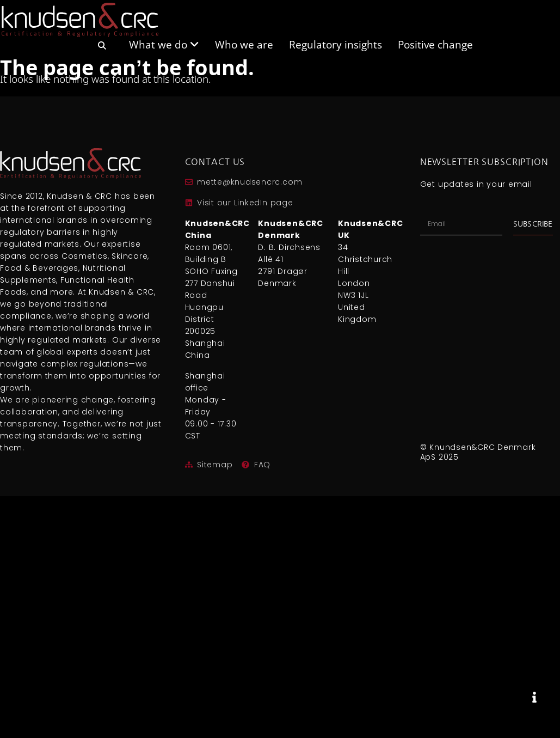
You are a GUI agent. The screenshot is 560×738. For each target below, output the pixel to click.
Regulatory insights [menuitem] (336, 44)
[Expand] (534, 697)
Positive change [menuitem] (435, 44)
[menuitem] (102, 49)
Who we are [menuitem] (244, 44)
